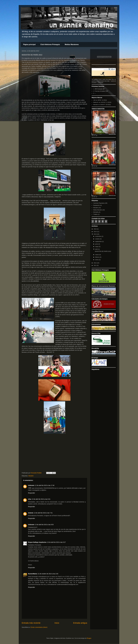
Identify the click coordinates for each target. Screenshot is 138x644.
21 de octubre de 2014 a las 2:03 (48, 574)
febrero (98, 257)
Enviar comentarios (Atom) (39, 627)
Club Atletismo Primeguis (50, 44)
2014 (95, 232)
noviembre (98, 236)
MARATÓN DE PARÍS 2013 (103, 251)
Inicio (57, 623)
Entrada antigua (80, 623)
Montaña (96, 212)
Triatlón (95, 214)
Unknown (31, 485)
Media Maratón (98, 210)
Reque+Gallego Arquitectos (37, 542)
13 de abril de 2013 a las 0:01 (41, 499)
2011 (95, 265)
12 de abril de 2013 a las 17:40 (45, 485)
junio (97, 244)
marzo (97, 255)
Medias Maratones (72, 44)
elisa (30, 499)
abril (97, 249)
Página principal (29, 44)
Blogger (89, 638)
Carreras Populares (99, 203)
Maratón (31, 476)
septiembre (99, 241)
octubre (98, 239)
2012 (95, 263)
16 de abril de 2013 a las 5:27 (56, 542)
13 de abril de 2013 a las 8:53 (44, 525)
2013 (95, 234)
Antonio (31, 513)
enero (97, 260)
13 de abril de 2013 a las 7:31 (43, 513)
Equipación (96, 205)
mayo (97, 247)
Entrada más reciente (31, 623)
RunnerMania (33, 574)
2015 (95, 229)
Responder (32, 493)
